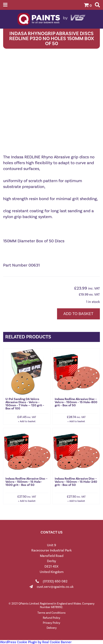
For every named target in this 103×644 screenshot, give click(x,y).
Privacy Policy (51, 623)
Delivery (52, 628)
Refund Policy (51, 618)
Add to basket (78, 314)
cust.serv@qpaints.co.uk (55, 587)
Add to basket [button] (28, 421)
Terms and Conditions (51, 613)
